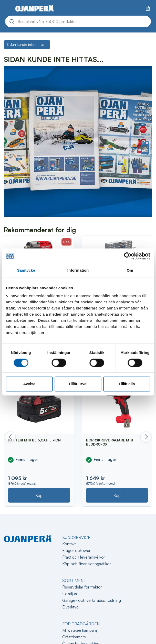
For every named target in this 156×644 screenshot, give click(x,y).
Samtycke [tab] (26, 270)
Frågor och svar (76, 550)
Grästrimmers (74, 637)
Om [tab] (130, 270)
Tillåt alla (127, 384)
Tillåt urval (78, 384)
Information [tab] (78, 270)
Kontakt (69, 544)
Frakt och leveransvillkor (84, 557)
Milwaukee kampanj (80, 630)
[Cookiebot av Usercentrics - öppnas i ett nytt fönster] (128, 256)
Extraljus (70, 594)
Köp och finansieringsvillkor (87, 564)
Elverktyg (70, 607)
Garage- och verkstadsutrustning (92, 600)
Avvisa (29, 384)
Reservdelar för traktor (82, 587)
